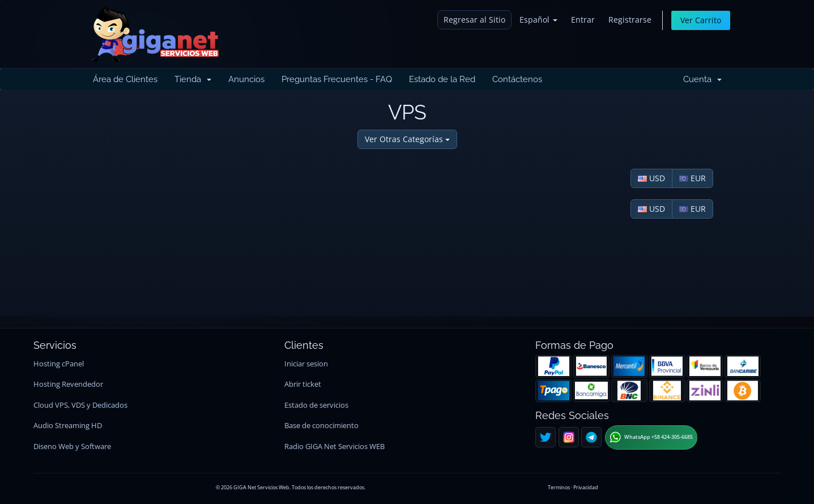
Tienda (193, 79)
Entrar (583, 20)
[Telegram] (591, 437)
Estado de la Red (442, 79)
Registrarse (630, 20)
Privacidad (586, 487)
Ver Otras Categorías (407, 139)
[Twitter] (545, 437)
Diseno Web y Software (72, 447)
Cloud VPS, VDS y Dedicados (80, 405)
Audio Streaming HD (68, 426)
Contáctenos (517, 79)
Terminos (559, 487)
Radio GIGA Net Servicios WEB (334, 447)
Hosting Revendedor (68, 384)
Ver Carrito (701, 20)
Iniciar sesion (306, 364)
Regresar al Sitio (474, 20)
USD (651, 178)
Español (538, 20)
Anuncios (246, 79)
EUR (692, 178)
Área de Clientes (125, 79)
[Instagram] (569, 437)
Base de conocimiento (321, 426)
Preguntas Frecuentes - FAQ (337, 79)
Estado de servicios (316, 405)
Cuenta (702, 79)
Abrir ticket (303, 384)
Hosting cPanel (59, 364)
